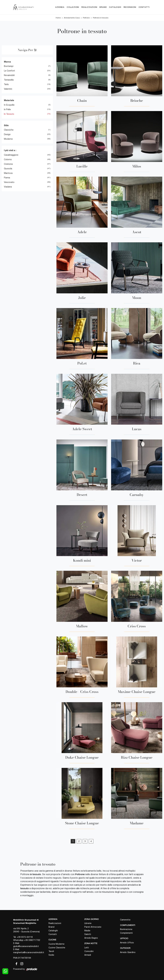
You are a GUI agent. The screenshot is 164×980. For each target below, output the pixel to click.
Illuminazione (126, 929)
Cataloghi (115, 7)
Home (58, 18)
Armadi (88, 955)
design (7, 134)
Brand (103, 7)
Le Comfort (9, 71)
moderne (8, 139)
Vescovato (9, 182)
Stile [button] (6, 125)
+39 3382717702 (32, 940)
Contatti (144, 7)
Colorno (8, 159)
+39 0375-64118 (25, 937)
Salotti (88, 934)
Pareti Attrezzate (93, 927)
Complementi (126, 933)
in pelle (7, 109)
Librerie (88, 923)
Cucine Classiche (57, 948)
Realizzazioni (89, 7)
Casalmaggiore (11, 155)
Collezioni (73, 7)
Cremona (8, 164)
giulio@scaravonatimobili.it (26, 946)
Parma (7, 178)
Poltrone (86, 18)
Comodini (89, 951)
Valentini (8, 89)
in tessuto (9, 114)
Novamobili (9, 75)
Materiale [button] (9, 100)
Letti (87, 948)
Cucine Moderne (56, 944)
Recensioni (130, 7)
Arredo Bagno (91, 938)
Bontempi (9, 66)
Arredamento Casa (72, 18)
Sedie (51, 955)
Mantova (8, 173)
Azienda (60, 7)
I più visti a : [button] (10, 150)
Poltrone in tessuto (101, 18)
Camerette (125, 920)
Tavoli (51, 951)
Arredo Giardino (128, 952)
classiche (9, 130)
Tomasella (9, 80)
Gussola (8, 169)
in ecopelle (9, 105)
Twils (6, 84)
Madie (87, 931)
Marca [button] (7, 62)
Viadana (8, 187)
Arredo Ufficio (127, 943)
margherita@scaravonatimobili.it (29, 952)
